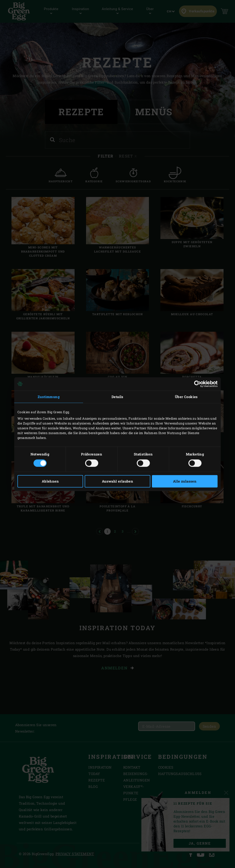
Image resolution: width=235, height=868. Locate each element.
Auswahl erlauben (117, 481)
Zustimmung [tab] (49, 397)
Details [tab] (117, 397)
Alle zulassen (185, 481)
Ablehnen (50, 481)
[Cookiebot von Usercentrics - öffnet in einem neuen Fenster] (197, 384)
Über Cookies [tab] (186, 397)
